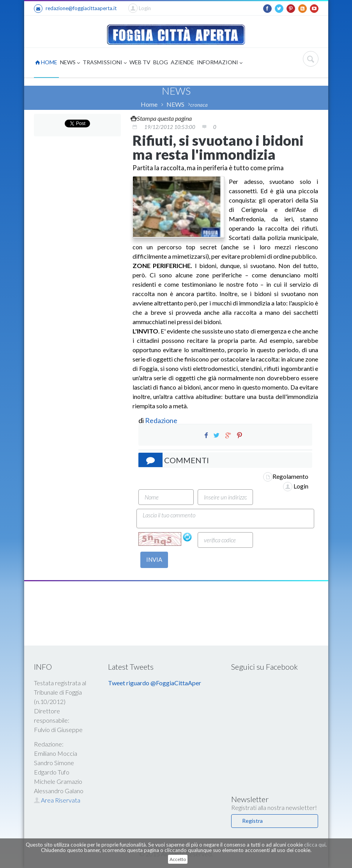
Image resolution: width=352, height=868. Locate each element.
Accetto (178, 859)
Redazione (162, 420)
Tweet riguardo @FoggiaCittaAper (155, 683)
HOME (46, 62)
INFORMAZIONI (220, 63)
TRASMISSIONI (105, 63)
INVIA (154, 559)
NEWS (70, 63)
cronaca (199, 105)
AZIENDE (182, 62)
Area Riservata (57, 800)
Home (149, 104)
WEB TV (140, 62)
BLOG (161, 62)
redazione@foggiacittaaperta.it (75, 9)
